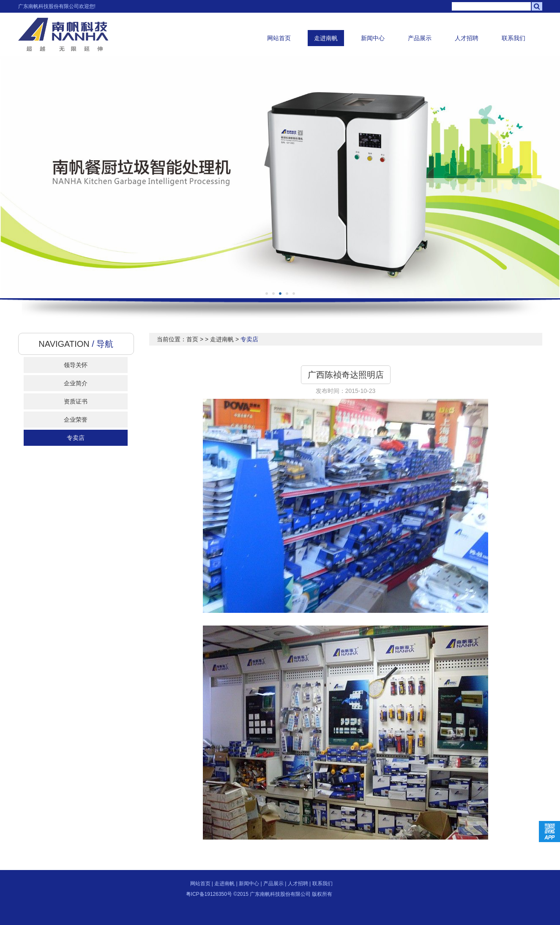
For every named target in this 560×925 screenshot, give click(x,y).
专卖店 (76, 438)
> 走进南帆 (219, 339)
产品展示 (420, 38)
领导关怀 (76, 365)
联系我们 (514, 38)
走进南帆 (326, 38)
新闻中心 (373, 38)
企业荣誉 (76, 420)
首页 (192, 339)
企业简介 (76, 383)
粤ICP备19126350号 (209, 894)
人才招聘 (467, 38)
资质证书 (76, 401)
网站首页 (279, 38)
